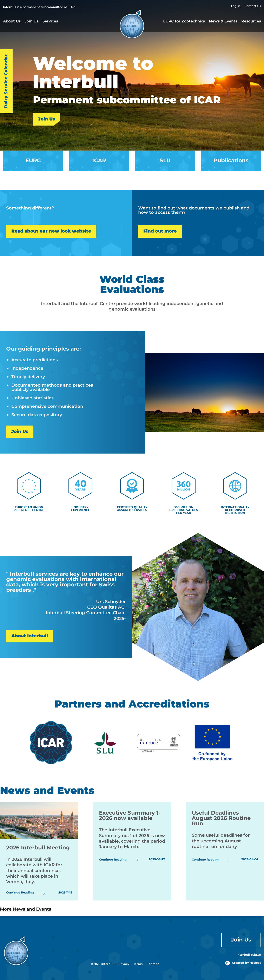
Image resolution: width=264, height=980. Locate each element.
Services (50, 22)
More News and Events (26, 909)
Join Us (32, 22)
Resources (251, 22)
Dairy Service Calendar (6, 81)
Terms (138, 964)
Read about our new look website (51, 231)
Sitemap (153, 964)
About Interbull (30, 636)
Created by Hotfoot (243, 963)
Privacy (124, 964)
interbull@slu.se (249, 955)
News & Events (223, 21)
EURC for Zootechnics (184, 22)
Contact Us (253, 7)
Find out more (160, 231)
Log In (236, 7)
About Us (12, 22)
